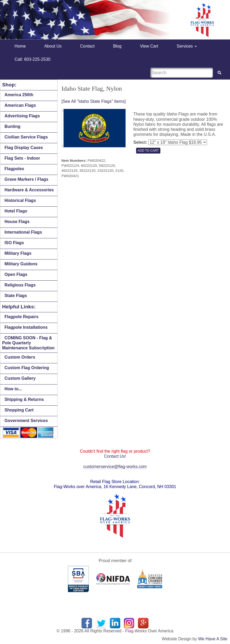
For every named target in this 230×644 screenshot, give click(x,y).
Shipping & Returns (24, 399)
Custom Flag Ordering (27, 368)
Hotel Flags (16, 211)
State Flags (16, 296)
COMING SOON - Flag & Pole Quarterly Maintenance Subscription (28, 343)
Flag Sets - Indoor (22, 158)
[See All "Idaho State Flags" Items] (94, 101)
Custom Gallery (20, 378)
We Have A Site (213, 639)
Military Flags (18, 253)
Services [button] (187, 46)
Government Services (26, 421)
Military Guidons (21, 264)
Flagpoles (14, 169)
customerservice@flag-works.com (115, 467)
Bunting (12, 126)
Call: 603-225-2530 (32, 59)
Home (20, 46)
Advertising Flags (22, 116)
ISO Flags (14, 243)
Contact (87, 46)
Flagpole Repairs (21, 317)
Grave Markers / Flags (26, 179)
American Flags (20, 105)
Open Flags (16, 274)
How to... (13, 389)
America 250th (19, 95)
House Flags (17, 222)
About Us (53, 46)
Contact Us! (115, 456)
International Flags (23, 232)
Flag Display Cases (24, 148)
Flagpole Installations (26, 327)
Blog (117, 46)
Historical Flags (20, 200)
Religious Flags (20, 285)
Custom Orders (20, 357)
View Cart (149, 46)
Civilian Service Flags (26, 137)
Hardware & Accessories (29, 190)
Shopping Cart (19, 410)
